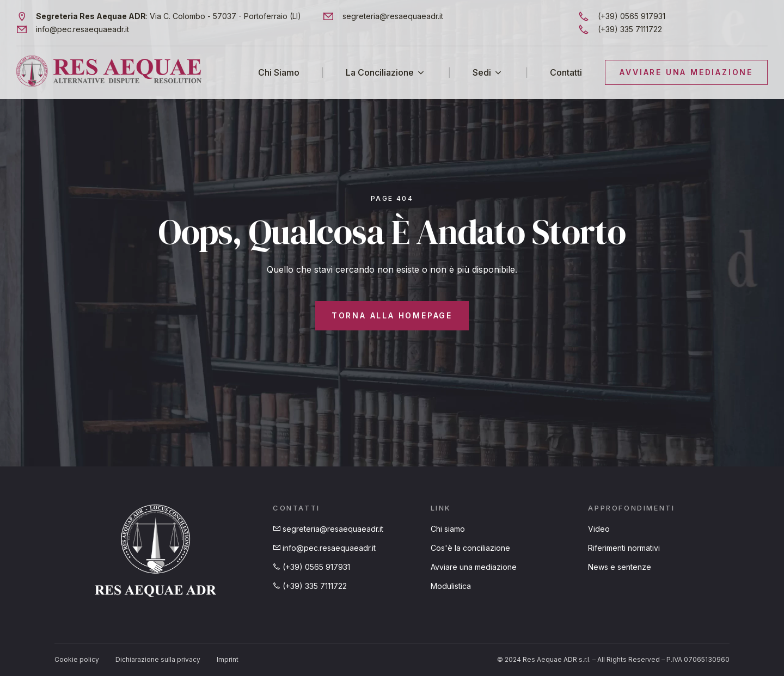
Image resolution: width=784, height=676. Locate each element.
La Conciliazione (380, 72)
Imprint (228, 659)
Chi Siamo (279, 72)
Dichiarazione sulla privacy (158, 659)
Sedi (482, 72)
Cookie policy (77, 659)
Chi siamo (448, 529)
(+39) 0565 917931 (311, 567)
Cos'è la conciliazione (470, 548)
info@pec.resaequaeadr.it (324, 548)
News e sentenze (620, 567)
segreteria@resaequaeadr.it (328, 529)
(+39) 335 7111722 (310, 586)
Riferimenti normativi (624, 548)
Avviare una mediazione (474, 567)
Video (599, 529)
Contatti (566, 72)
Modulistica (451, 586)
